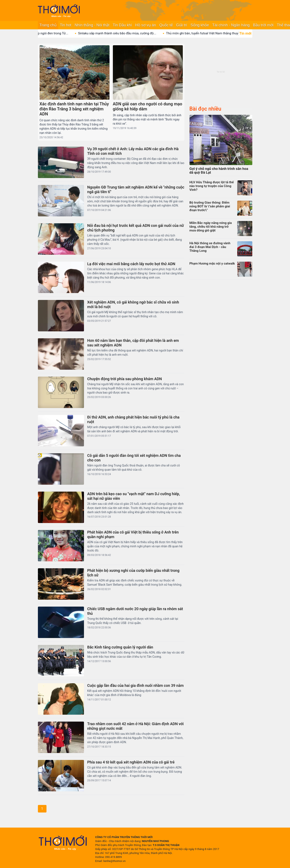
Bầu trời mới (263, 25)
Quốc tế (166, 25)
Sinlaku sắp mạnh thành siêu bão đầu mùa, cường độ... (123, 33)
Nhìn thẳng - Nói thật (92, 25)
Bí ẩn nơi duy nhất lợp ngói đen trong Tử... (45, 33)
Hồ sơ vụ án (146, 25)
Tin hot (66, 25)
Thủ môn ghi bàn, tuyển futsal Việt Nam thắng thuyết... (211, 33)
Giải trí (182, 25)
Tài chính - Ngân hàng (231, 25)
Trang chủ (48, 25)
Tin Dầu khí (122, 25)
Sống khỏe (200, 25)
